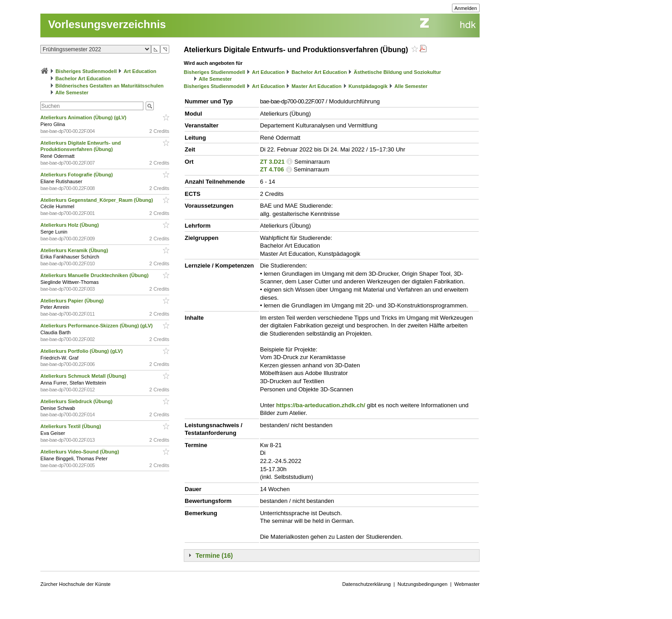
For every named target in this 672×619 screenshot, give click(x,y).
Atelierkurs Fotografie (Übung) (77, 175)
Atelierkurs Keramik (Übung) (75, 250)
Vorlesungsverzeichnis (107, 24)
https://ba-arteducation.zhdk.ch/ (320, 405)
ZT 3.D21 (272, 162)
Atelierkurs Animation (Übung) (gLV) (84, 117)
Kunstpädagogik (368, 86)
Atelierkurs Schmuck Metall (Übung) (84, 376)
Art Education (140, 71)
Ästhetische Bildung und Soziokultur (397, 72)
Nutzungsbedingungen (422, 584)
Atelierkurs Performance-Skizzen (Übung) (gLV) (97, 326)
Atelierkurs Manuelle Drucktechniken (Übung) (95, 275)
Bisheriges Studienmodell (86, 71)
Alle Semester (72, 93)
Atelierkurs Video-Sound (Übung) (80, 452)
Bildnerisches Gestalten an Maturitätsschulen (109, 86)
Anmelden (466, 8)
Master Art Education (317, 86)
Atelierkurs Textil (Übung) (71, 426)
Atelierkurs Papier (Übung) (73, 301)
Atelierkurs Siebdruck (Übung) (77, 401)
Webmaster (467, 584)
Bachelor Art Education (83, 78)
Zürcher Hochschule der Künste (76, 584)
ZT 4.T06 (272, 169)
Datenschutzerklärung (366, 584)
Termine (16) (214, 556)
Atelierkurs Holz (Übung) (70, 225)
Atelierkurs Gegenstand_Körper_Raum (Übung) (97, 200)
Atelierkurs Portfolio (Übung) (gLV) (82, 351)
